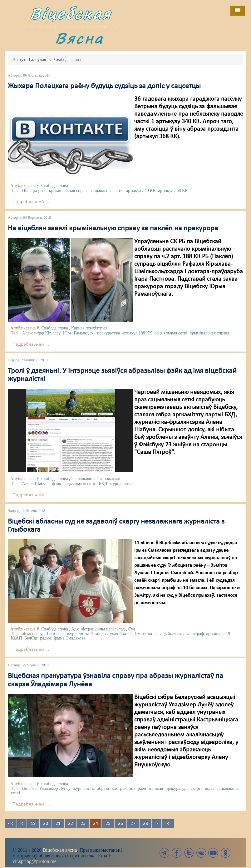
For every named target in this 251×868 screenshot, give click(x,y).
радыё (46, 638)
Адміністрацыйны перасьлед (98, 629)
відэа (209, 788)
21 (58, 824)
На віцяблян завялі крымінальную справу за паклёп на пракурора (113, 228)
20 (46, 824)
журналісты (121, 484)
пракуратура (108, 333)
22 (71, 824)
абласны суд (33, 634)
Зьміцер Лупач (105, 634)
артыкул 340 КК (141, 191)
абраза (103, 788)
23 (83, 824)
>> (168, 824)
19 (33, 824)
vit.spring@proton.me (34, 861)
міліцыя (156, 788)
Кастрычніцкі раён (129, 788)
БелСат (31, 638)
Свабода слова (54, 186)
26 (121, 824)
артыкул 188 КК (137, 333)
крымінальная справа (69, 191)
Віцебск (30, 788)
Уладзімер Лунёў (55, 788)
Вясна (79, 38)
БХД (103, 484)
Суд (132, 629)
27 (133, 824)
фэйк (56, 484)
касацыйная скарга (172, 634)
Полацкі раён (34, 191)
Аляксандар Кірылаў (42, 333)
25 (108, 824)
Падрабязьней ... (31, 202)
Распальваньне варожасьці (96, 479)
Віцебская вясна (60, 850)
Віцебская (71, 13)
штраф (198, 634)
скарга (197, 788)
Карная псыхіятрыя (89, 328)
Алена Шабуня (36, 484)
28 (145, 824)
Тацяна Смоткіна (136, 634)
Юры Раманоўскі (79, 333)
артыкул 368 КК (173, 191)
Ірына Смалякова (70, 638)
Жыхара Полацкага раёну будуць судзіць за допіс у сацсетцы (104, 86)
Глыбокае (56, 634)
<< (11, 824)
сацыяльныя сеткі (107, 191)
